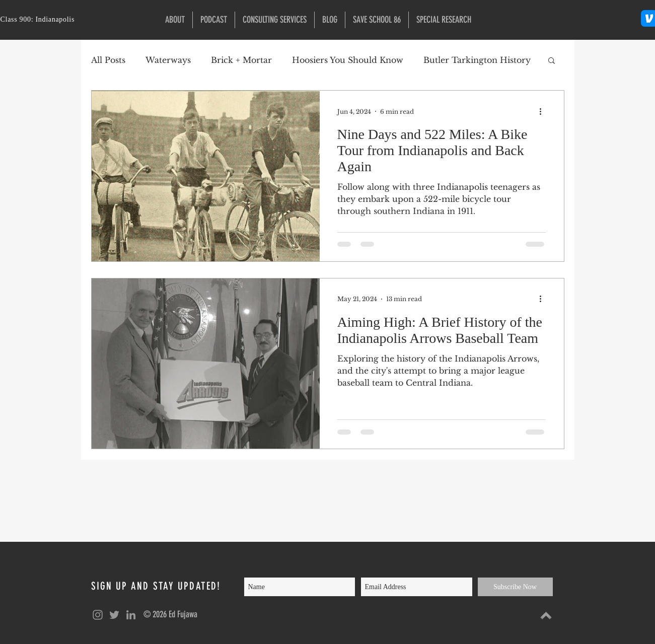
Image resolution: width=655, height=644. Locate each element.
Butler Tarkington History (477, 60)
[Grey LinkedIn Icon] (131, 615)
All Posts (108, 60)
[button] (444, 20)
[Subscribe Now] (515, 587)
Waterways (168, 60)
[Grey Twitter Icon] (114, 615)
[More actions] (544, 111)
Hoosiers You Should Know (348, 60)
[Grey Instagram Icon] (98, 615)
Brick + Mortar (241, 60)
